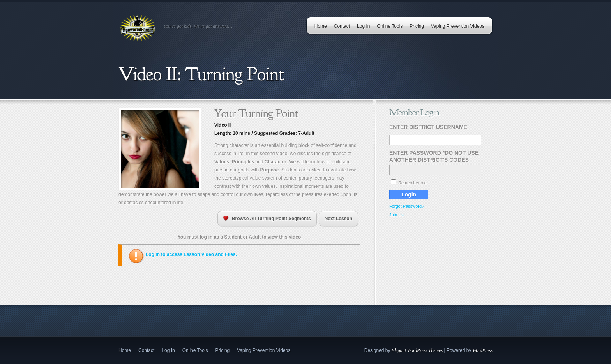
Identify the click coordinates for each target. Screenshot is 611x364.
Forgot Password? (407, 206)
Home (321, 26)
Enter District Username (428, 127)
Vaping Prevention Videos (458, 26)
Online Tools (390, 26)
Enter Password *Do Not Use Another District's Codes (434, 156)
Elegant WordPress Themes (417, 350)
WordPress (483, 350)
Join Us (396, 215)
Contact (342, 26)
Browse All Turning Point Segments (267, 219)
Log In (363, 26)
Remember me (409, 183)
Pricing (417, 26)
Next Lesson (338, 219)
